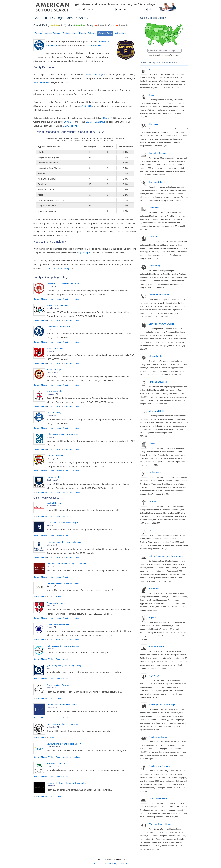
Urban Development (158, 798)
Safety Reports (70, 126)
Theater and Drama (158, 737)
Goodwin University (56, 763)
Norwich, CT (51, 525)
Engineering (154, 266)
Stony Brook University (57, 305)
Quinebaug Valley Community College (64, 665)
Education (153, 237)
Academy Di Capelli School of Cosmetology (67, 783)
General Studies (156, 411)
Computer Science (157, 153)
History (152, 443)
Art (150, 69)
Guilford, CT (51, 586)
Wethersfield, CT (53, 727)
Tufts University (54, 413)
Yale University (53, 477)
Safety (66, 299)
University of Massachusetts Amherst (64, 284)
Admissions (121, 33)
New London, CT (53, 506)
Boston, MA (51, 351)
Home (96, 864)
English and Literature (159, 295)
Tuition (51, 299)
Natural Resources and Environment (166, 556)
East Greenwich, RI (54, 747)
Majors (44, 299)
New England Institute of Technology (64, 744)
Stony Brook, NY (53, 308)
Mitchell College (54, 503)
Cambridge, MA (52, 459)
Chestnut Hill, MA (53, 373)
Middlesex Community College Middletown (66, 564)
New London (103, 41)
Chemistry (153, 124)
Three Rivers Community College (62, 523)
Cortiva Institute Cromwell (59, 685)
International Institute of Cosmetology (64, 724)
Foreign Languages (158, 382)
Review (38, 33)
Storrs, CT (50, 330)
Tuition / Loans (70, 33)
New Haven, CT (53, 480)
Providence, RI (52, 394)
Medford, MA (51, 416)
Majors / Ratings (52, 33)
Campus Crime (105, 33)
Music (151, 530)
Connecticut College (94, 74)
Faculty (59, 299)
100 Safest (69, 122)
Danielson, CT (52, 668)
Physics (152, 617)
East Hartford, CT (53, 766)
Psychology (154, 675)
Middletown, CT (52, 567)
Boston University (55, 348)
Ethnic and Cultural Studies (161, 324)
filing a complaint (84, 253)
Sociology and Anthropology (162, 704)
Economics (154, 208)
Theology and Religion (159, 766)
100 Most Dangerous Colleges (57, 269)
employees (96, 45)
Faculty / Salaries (87, 33)
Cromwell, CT (52, 649)
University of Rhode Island (59, 624)
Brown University (54, 391)
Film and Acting (156, 356)
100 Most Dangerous (95, 122)
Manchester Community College (62, 705)
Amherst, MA (51, 287)
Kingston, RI (51, 627)
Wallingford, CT (52, 786)
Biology (152, 95)
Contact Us (87, 106)
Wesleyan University (56, 603)
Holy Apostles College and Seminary (64, 646)
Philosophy (154, 588)
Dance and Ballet (157, 182)
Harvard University (55, 456)
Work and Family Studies (160, 824)
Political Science (156, 646)
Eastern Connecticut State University (64, 542)
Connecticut (52, 45)
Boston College (54, 370)
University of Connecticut (58, 327)
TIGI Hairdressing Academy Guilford (63, 583)
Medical (152, 501)
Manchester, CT (53, 708)
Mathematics (155, 472)
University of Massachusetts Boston (63, 434)
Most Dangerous (41, 82)
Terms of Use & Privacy (109, 864)
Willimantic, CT (52, 545)
